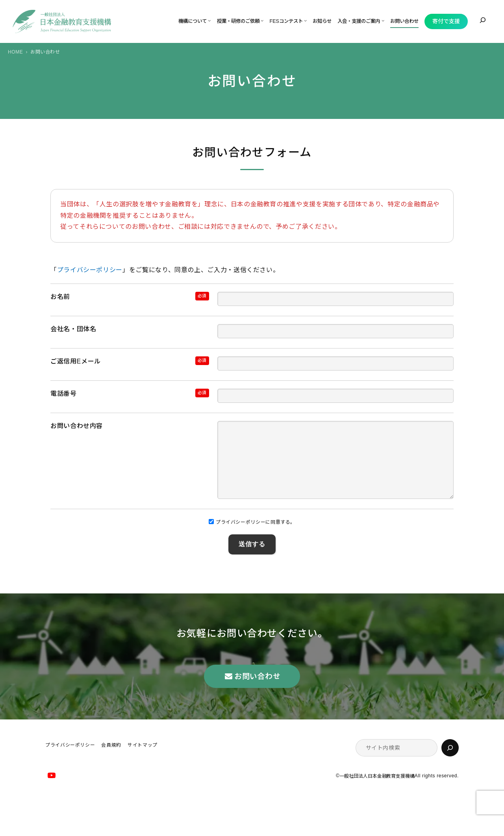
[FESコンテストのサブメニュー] (305, 20)
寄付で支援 (446, 21)
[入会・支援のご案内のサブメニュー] (383, 20)
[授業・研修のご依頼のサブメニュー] (262, 20)
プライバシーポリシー (90, 270)
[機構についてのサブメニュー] (209, 20)
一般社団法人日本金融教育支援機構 (377, 792)
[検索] (450, 764)
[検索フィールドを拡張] (483, 20)
